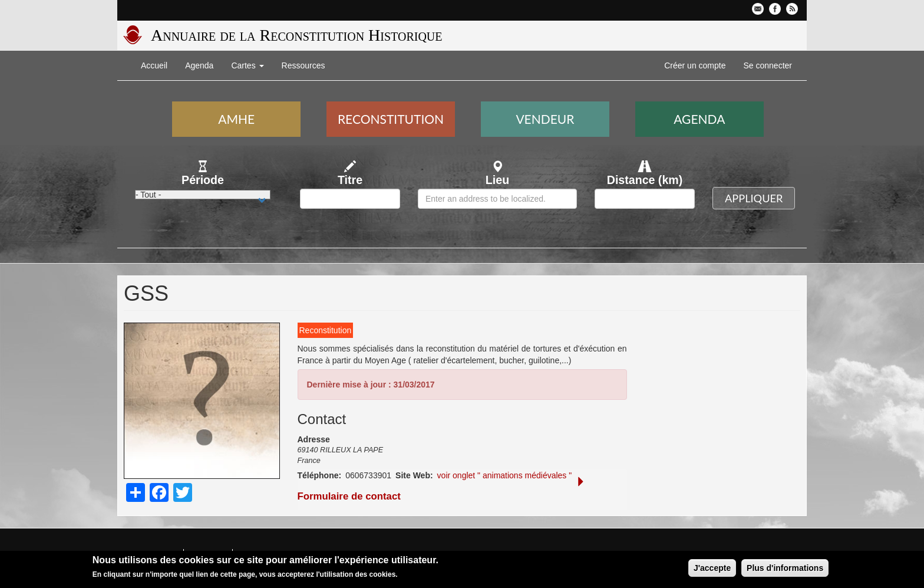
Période (203, 180)
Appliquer (754, 198)
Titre (350, 180)
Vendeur (545, 119)
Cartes (247, 65)
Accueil (154, 65)
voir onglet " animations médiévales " (505, 475)
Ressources (303, 65)
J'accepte (712, 569)
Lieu (497, 180)
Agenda (199, 65)
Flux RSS (792, 9)
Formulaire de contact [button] (442, 490)
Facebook (775, 9)
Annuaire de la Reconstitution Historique (296, 35)
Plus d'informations (785, 569)
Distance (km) (645, 180)
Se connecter (768, 65)
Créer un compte (695, 65)
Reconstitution (391, 119)
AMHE (236, 119)
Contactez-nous (758, 9)
